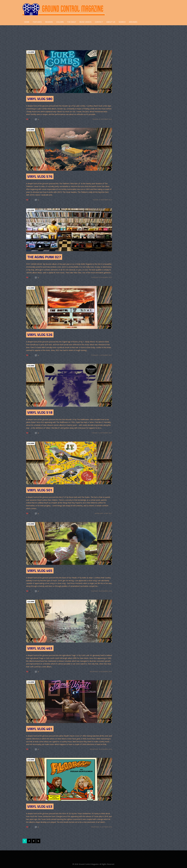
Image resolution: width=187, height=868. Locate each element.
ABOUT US (111, 22)
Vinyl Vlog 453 (40, 806)
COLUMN (60, 22)
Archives (133, 22)
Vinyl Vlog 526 (40, 335)
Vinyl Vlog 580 (40, 99)
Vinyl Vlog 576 (40, 176)
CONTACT (99, 22)
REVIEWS (49, 22)
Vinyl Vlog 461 (40, 729)
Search (122, 22)
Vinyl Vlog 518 (40, 412)
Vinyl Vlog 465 (40, 571)
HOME (27, 22)
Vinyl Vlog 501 (40, 490)
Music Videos (85, 22)
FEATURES (37, 22)
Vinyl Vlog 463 (40, 648)
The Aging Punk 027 (44, 257)
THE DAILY (71, 22)
